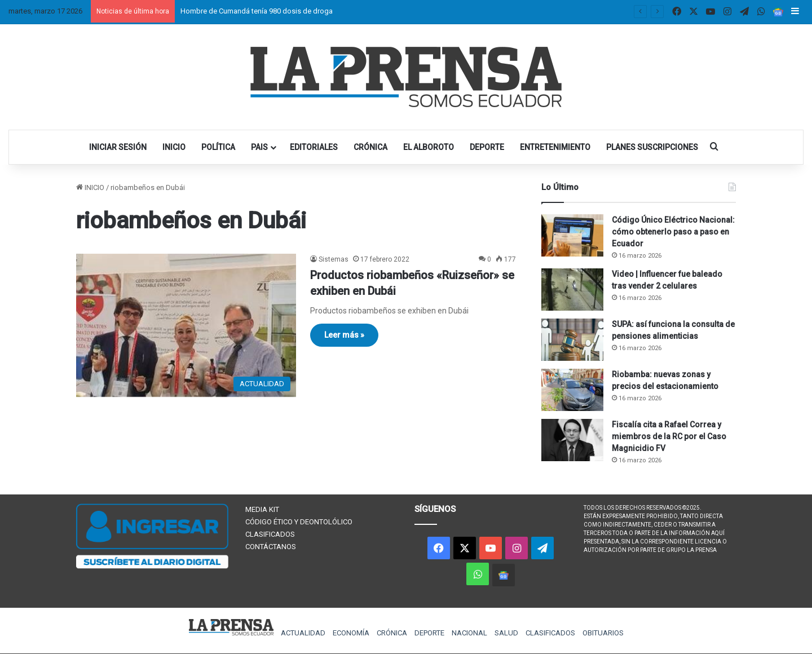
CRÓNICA (370, 147)
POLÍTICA (218, 147)
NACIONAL (469, 633)
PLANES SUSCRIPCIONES (652, 147)
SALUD (506, 633)
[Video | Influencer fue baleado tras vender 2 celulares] (572, 290)
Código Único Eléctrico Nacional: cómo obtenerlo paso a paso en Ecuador (673, 232)
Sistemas (334, 259)
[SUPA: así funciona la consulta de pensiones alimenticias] (572, 340)
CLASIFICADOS (270, 534)
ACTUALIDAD (303, 633)
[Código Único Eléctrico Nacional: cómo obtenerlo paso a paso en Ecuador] (572, 235)
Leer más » (344, 335)
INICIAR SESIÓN (118, 147)
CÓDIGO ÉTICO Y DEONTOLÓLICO (299, 522)
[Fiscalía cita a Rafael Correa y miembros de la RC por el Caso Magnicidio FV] (572, 440)
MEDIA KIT (262, 509)
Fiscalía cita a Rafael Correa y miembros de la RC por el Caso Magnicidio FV (669, 436)
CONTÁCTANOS (271, 547)
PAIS (259, 147)
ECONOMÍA (351, 633)
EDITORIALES (314, 147)
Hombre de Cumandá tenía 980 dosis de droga (257, 11)
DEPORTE (487, 147)
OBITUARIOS (603, 633)
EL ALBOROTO (429, 147)
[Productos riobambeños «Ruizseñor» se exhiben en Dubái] (186, 325)
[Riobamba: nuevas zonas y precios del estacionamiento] (572, 390)
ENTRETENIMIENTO (555, 147)
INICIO (174, 147)
